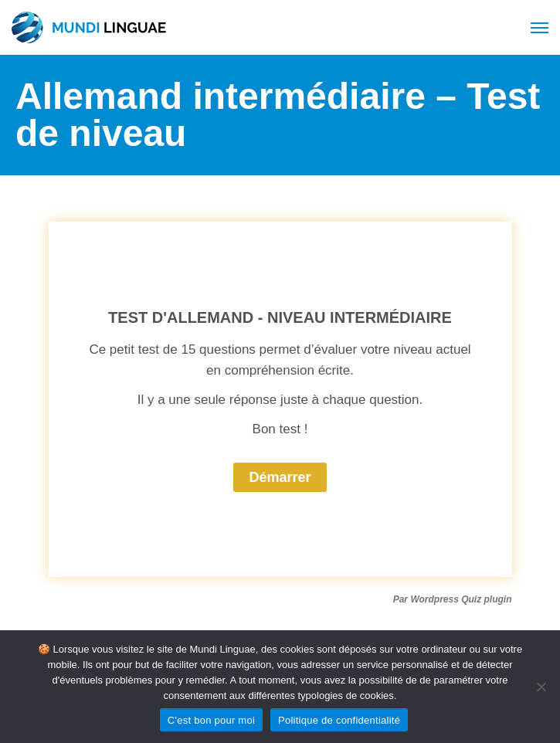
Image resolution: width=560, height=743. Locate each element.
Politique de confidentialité (339, 720)
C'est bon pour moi (211, 720)
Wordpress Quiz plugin (461, 599)
